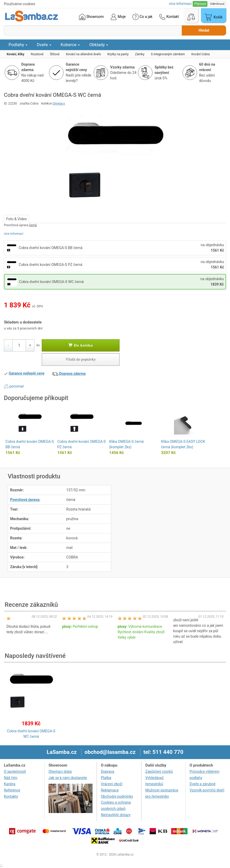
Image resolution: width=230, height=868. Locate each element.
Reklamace (110, 790)
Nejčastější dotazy (116, 815)
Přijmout (200, 4)
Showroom (91, 17)
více (180, 4)
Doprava (107, 771)
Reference (12, 790)
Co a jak (142, 17)
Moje (118, 17)
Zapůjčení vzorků (159, 771)
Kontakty (11, 796)
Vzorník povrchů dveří (207, 790)
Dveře (44, 45)
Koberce (70, 45)
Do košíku (81, 345)
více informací (14, 234)
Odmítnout (217, 4)
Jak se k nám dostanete (68, 778)
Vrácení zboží (112, 784)
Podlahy (18, 45)
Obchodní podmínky (117, 796)
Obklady (99, 45)
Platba (106, 778)
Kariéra (10, 784)
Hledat (204, 30)
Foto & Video (16, 219)
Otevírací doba (60, 771)
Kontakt (169, 17)
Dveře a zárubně (203, 784)
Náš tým (11, 778)
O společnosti (15, 771)
